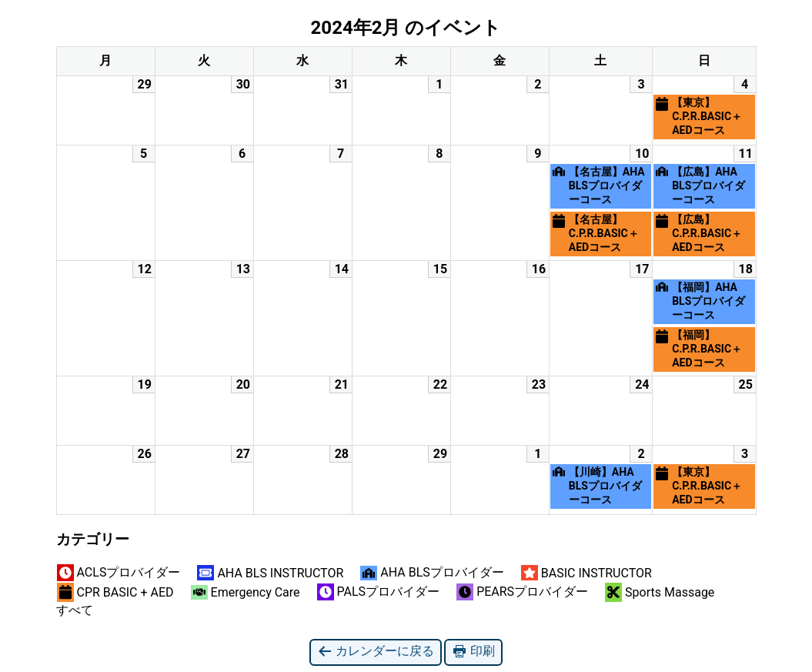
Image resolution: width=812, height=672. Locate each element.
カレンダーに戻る (376, 652)
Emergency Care (246, 592)
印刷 (473, 652)
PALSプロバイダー (379, 592)
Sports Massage (660, 592)
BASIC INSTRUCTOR (586, 573)
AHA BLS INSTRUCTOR (270, 573)
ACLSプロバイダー (119, 573)
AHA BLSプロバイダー (432, 573)
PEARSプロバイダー (522, 592)
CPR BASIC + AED (115, 592)
